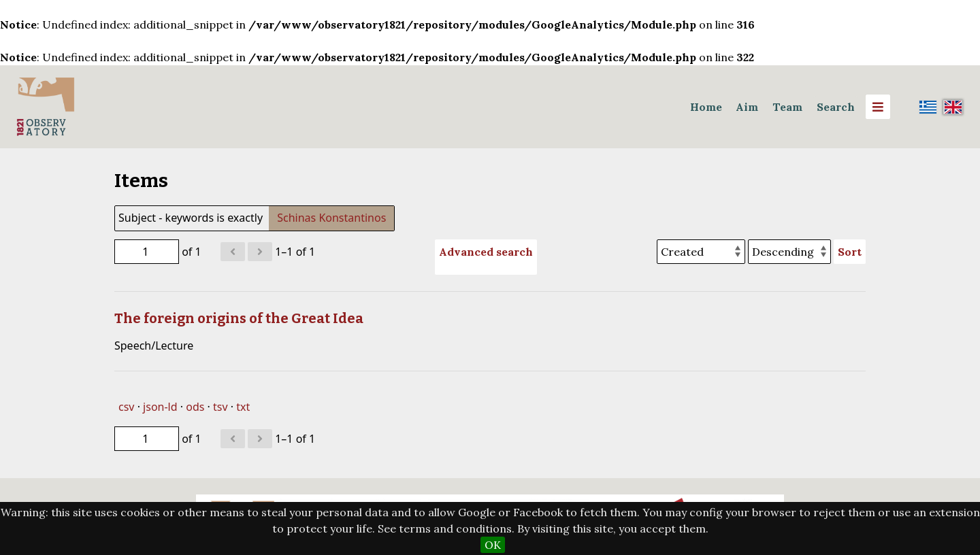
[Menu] (878, 107)
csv (126, 407)
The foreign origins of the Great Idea (239, 318)
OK (493, 545)
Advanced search (486, 252)
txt (243, 407)
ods (195, 407)
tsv (220, 407)
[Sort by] (701, 252)
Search (836, 107)
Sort (850, 252)
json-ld (160, 407)
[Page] (147, 252)
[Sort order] (789, 252)
